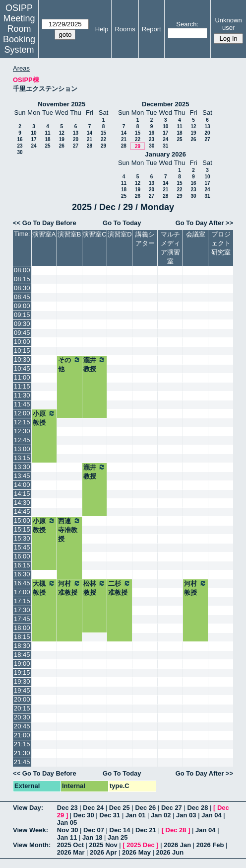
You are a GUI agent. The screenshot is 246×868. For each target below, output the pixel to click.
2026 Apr (103, 852)
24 (33, 146)
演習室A (44, 234)
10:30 (22, 359)
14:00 (22, 485)
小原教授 (44, 418)
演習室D (120, 234)
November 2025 (61, 104)
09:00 (22, 306)
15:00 (22, 520)
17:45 (22, 619)
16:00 (22, 556)
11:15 (22, 386)
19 (62, 139)
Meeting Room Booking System (19, 34)
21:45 (22, 762)
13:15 (22, 458)
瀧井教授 (95, 364)
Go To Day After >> (204, 223)
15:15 (22, 529)
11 (47, 133)
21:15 (22, 744)
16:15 (22, 565)
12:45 (22, 440)
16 (20, 139)
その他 (69, 364)
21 (90, 139)
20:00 (22, 699)
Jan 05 (67, 823)
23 (20, 146)
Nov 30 (68, 830)
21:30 (22, 753)
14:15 (22, 494)
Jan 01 (135, 815)
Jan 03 (186, 815)
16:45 (22, 583)
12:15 (22, 422)
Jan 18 (92, 837)
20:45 (22, 726)
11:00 (22, 377)
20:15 (22, 708)
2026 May (136, 852)
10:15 (22, 351)
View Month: (32, 845)
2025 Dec (140, 845)
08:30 (22, 288)
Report (152, 29)
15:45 (22, 547)
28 (90, 146)
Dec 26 (145, 808)
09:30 (22, 324)
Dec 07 (94, 830)
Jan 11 (67, 837)
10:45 (22, 368)
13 (76, 133)
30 (20, 152)
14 (90, 133)
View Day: (28, 808)
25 (47, 146)
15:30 (22, 538)
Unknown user (228, 24)
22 (103, 139)
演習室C (94, 234)
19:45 (22, 690)
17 (33, 139)
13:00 (22, 449)
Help (102, 29)
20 (76, 139)
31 (165, 146)
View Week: (31, 830)
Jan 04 (211, 815)
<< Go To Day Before (45, 223)
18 (47, 139)
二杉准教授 (120, 588)
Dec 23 (67, 808)
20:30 (22, 717)
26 (62, 146)
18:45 (22, 655)
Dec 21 (146, 830)
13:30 (22, 467)
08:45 (22, 297)
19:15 (22, 672)
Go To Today (122, 223)
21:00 (22, 735)
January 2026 (166, 154)
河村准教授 (69, 588)
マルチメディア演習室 (170, 248)
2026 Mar (71, 852)
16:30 (22, 574)
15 (103, 133)
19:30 (22, 681)
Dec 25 (120, 808)
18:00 (22, 628)
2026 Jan (177, 845)
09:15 (22, 315)
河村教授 (195, 588)
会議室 (196, 234)
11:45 (22, 404)
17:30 (22, 610)
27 (76, 146)
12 (62, 133)
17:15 (22, 601)
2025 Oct (70, 845)
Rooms (125, 29)
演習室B (69, 234)
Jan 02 (161, 815)
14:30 (22, 503)
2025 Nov (103, 845)
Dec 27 (172, 808)
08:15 (22, 279)
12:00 (22, 413)
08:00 (22, 270)
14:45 (22, 512)
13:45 (22, 476)
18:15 (22, 637)
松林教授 (95, 588)
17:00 (22, 592)
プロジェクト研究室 (221, 243)
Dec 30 (84, 815)
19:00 (22, 664)
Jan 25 (118, 837)
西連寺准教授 (69, 530)
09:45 (22, 333)
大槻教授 (44, 588)
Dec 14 (120, 830)
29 (103, 146)
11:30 (22, 395)
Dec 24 (93, 808)
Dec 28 (197, 808)
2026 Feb (210, 845)
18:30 (22, 646)
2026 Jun (170, 852)
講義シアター (145, 239)
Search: (187, 24)
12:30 (22, 431)
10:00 (22, 342)
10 (33, 133)
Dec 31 (110, 815)
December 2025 (165, 104)
